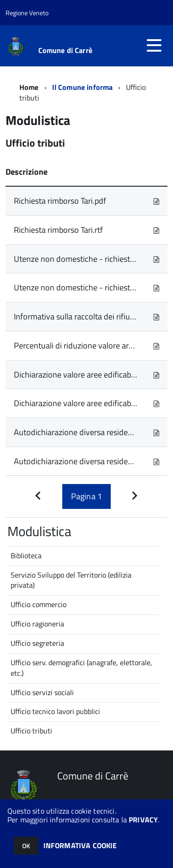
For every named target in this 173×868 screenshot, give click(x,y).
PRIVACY (143, 820)
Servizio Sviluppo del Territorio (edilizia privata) (71, 580)
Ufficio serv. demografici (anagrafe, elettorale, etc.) (81, 668)
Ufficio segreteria (37, 643)
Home (29, 87)
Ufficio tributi (31, 731)
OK (26, 846)
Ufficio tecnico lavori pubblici (55, 711)
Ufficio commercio (39, 604)
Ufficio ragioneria (37, 624)
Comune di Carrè (65, 50)
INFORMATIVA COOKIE (80, 845)
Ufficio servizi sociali (42, 692)
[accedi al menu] (154, 45)
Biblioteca (26, 555)
